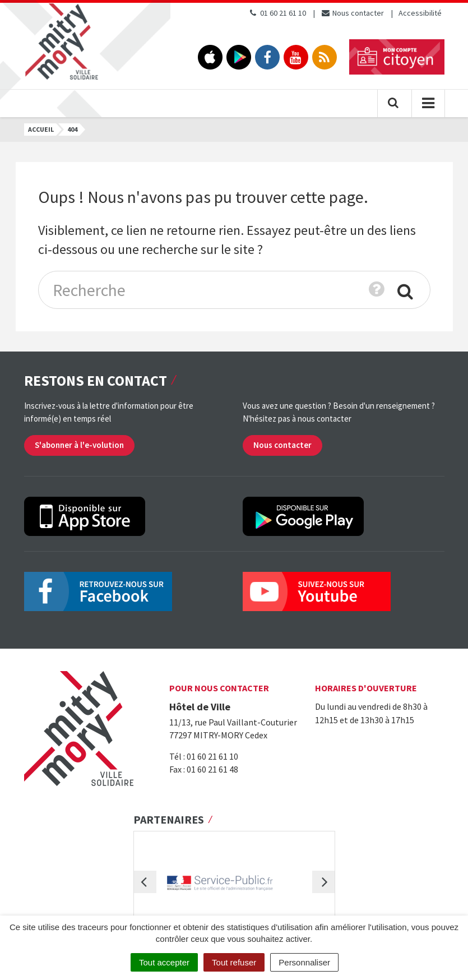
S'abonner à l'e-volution (79, 445)
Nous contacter (352, 13)
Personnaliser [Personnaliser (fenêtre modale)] (304, 962)
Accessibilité (420, 13)
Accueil (41, 129)
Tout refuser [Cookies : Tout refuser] (234, 962)
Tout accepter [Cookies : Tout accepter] (164, 962)
